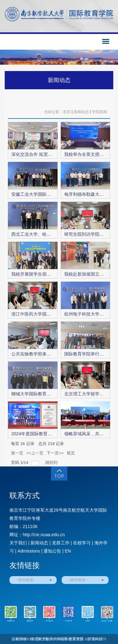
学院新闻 (99, 112)
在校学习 (82, 543)
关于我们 (18, 543)
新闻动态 (59, 80)
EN (68, 551)
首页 (67, 112)
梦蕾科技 (95, 639)
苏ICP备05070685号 (52, 639)
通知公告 (52, 551)
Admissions (29, 551)
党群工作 (61, 543)
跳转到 (52, 462)
